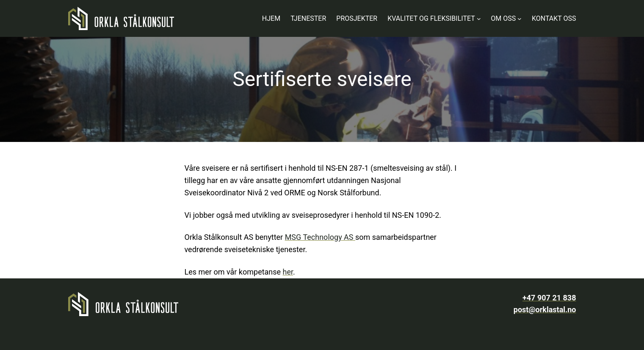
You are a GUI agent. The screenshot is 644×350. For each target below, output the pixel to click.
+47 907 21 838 (549, 298)
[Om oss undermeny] (520, 19)
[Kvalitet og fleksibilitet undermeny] (479, 19)
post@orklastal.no (545, 310)
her (288, 272)
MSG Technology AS (320, 237)
